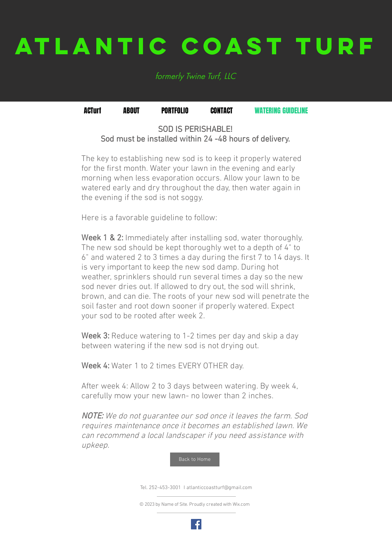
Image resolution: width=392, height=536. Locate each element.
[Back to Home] (195, 459)
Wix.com (241, 505)
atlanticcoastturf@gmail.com (219, 488)
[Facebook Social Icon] (196, 524)
